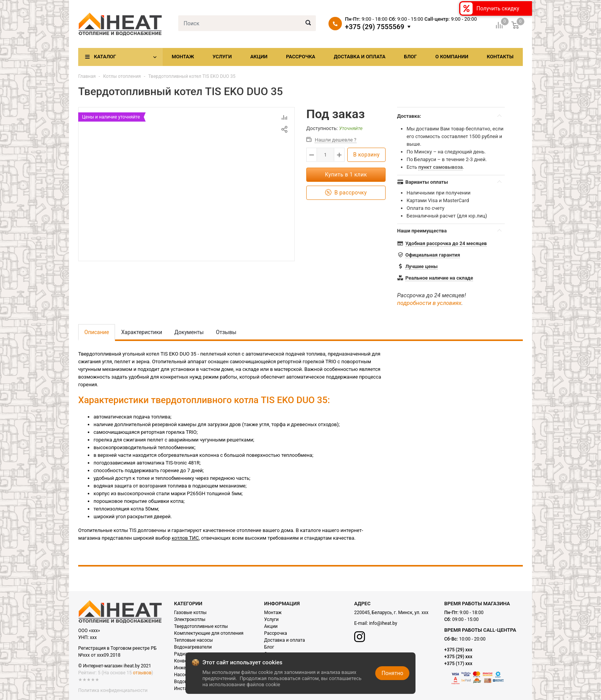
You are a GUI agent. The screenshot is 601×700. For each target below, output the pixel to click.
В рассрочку (346, 193)
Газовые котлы (190, 613)
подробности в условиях (429, 303)
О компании (452, 57)
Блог (411, 57)
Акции (259, 57)
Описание (97, 332)
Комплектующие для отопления (209, 633)
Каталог (105, 57)
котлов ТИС (185, 538)
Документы (189, 332)
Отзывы (226, 332)
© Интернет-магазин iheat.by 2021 (115, 666)
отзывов (142, 673)
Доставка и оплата (360, 57)
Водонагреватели (193, 647)
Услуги (222, 57)
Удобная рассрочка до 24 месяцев (446, 243)
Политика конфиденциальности (113, 690)
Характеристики (142, 332)
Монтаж (183, 57)
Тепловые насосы (193, 640)
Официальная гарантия (433, 255)
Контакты (500, 57)
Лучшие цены (421, 266)
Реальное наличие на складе (439, 278)
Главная (87, 76)
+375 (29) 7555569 (375, 27)
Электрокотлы (190, 619)
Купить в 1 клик (346, 175)
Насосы (182, 675)
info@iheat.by (383, 623)
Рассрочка (300, 57)
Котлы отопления (122, 76)
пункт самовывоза (440, 167)
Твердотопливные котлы (201, 626)
